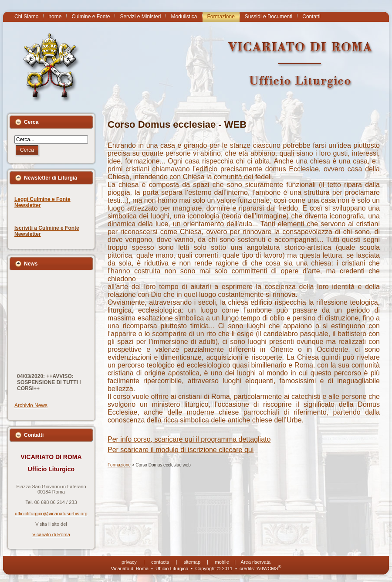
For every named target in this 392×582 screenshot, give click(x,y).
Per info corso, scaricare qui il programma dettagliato (189, 439)
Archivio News (31, 405)
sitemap (192, 562)
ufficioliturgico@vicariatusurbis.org (51, 514)
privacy (129, 562)
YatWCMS (269, 568)
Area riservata (256, 562)
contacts (160, 562)
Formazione (119, 465)
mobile (222, 562)
